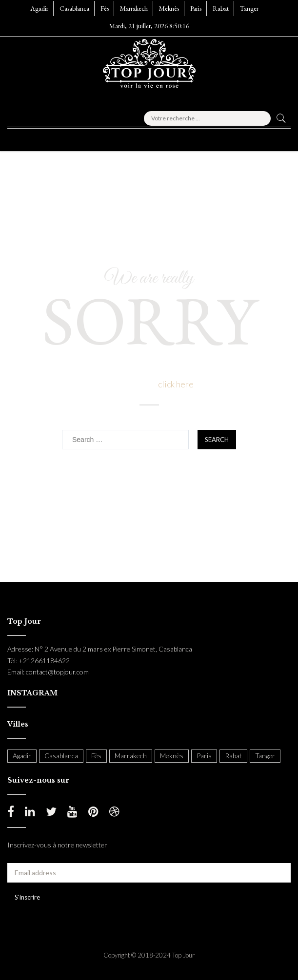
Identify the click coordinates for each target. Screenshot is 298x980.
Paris (196, 8)
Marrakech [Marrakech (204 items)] (131, 756)
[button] (31, 137)
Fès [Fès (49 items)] (96, 756)
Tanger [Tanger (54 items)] (265, 756)
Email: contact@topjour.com (48, 672)
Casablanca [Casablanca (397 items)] (61, 756)
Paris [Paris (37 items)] (204, 756)
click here (176, 384)
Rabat (221, 8)
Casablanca (74, 8)
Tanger (249, 8)
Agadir (39, 8)
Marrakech (134, 8)
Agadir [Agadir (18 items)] (22, 756)
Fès (105, 8)
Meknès (169, 8)
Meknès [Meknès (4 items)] (172, 756)
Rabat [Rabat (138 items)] (233, 756)
